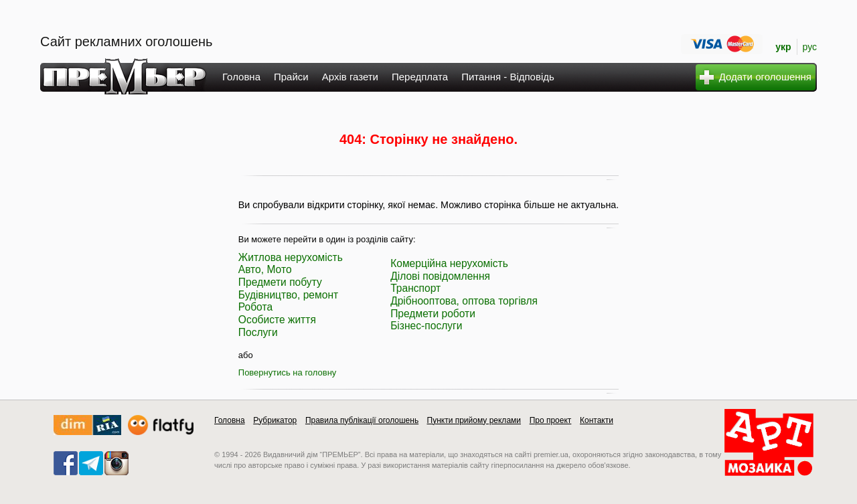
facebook (66, 463)
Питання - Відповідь (508, 77)
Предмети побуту (280, 282)
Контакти (597, 420)
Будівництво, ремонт (288, 295)
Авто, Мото (265, 269)
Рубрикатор (275, 420)
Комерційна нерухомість (449, 263)
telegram (91, 463)
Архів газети (350, 77)
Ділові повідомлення (440, 276)
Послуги (258, 332)
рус (810, 47)
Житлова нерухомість (291, 257)
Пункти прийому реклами (474, 420)
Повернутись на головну (288, 372)
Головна (241, 77)
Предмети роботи (433, 314)
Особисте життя (277, 320)
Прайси (291, 77)
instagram (116, 463)
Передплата (420, 77)
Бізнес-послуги (426, 326)
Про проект (551, 420)
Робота (255, 307)
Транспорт (415, 288)
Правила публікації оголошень (362, 420)
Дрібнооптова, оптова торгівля (464, 301)
